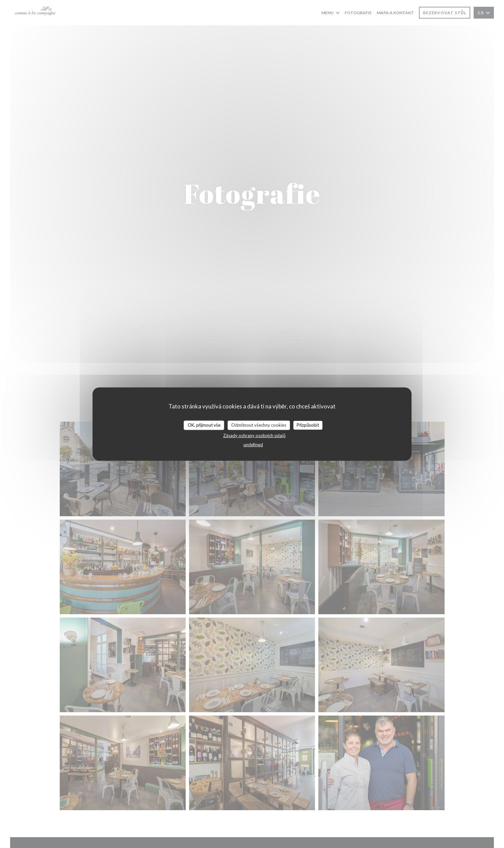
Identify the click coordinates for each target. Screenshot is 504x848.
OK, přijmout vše (204, 425)
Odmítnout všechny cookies (259, 425)
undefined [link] (253, 444)
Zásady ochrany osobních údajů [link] (254, 435)
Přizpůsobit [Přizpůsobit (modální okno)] (308, 425)
